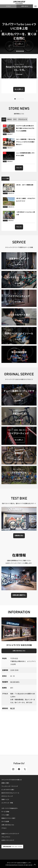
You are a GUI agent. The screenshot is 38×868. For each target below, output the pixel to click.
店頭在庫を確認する (19, 595)
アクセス (8, 6)
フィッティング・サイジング (10, 786)
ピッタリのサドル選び (8, 790)
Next (36, 31)
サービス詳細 (5, 812)
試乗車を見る (19, 536)
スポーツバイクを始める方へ (10, 808)
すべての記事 (5, 822)
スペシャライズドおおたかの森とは (12, 780)
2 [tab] (17, 51)
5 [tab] (23, 51)
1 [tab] (15, 51)
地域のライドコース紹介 (8, 818)
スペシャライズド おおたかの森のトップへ (19, 863)
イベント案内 (5, 815)
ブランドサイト (6, 837)
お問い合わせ (25, 6)
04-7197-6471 (15, 682)
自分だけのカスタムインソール (10, 793)
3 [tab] (19, 51)
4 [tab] (21, 51)
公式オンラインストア (8, 840)
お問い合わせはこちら (19, 651)
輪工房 (12, 708)
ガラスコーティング (7, 796)
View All (19, 168)
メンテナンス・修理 (7, 803)
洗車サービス (5, 800)
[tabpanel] (19, 31)
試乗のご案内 (5, 783)
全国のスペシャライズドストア (10, 834)
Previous (2, 31)
